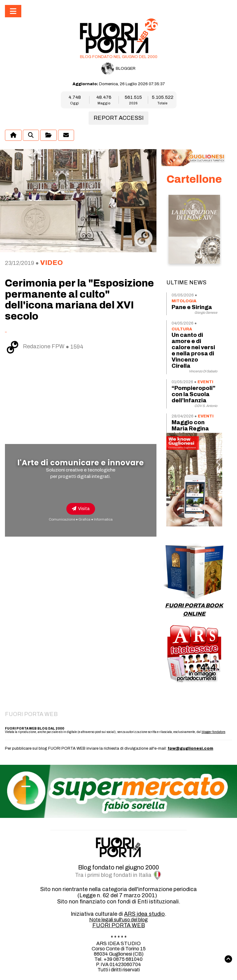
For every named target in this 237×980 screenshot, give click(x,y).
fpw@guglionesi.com (190, 748)
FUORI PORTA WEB (119, 925)
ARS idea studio (144, 914)
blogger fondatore (213, 732)
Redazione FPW (35, 346)
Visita (81, 509)
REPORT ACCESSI (118, 118)
